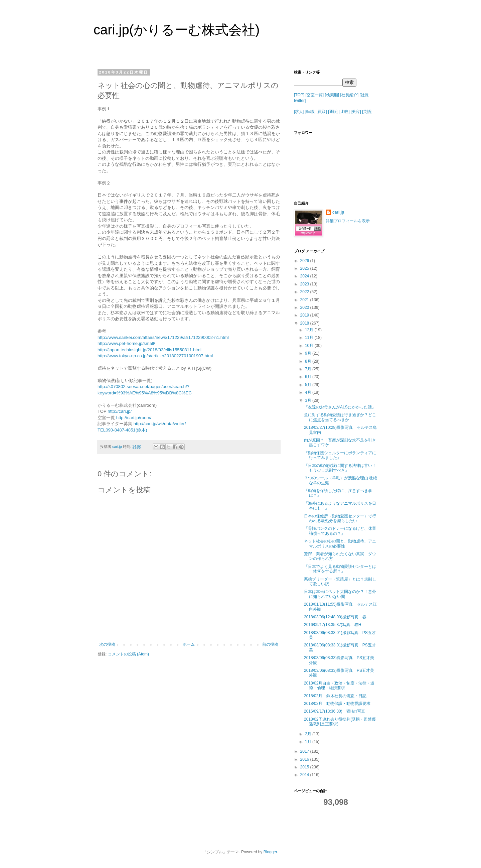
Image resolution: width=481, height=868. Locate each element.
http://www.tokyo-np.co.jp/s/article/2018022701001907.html (155, 356)
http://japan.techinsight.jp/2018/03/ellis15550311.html (149, 350)
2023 (305, 284)
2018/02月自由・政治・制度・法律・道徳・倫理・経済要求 (339, 686)
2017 (305, 751)
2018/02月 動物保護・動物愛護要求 (337, 704)
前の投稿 (270, 644)
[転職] (310, 112)
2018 (305, 323)
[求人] (299, 112)
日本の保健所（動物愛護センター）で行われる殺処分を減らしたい (340, 518)
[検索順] (332, 95)
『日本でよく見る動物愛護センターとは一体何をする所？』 (340, 569)
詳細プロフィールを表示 (348, 221)
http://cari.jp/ (120, 411)
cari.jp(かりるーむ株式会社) (177, 30)
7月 (309, 369)
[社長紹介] (350, 95)
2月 (309, 734)
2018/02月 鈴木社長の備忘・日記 (335, 696)
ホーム (189, 644)
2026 (305, 261)
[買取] (322, 112)
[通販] (333, 112)
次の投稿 (107, 644)
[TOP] (299, 95)
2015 (305, 767)
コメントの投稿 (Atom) (128, 654)
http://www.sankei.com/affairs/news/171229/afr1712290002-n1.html (163, 337)
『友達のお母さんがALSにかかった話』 (340, 407)
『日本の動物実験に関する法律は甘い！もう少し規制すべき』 (340, 468)
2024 (305, 276)
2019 (305, 315)
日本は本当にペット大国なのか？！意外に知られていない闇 (340, 594)
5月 (309, 385)
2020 (305, 307)
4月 (309, 392)
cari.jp (338, 212)
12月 (310, 330)
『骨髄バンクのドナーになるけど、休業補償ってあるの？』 (340, 531)
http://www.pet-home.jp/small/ (126, 343)
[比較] (345, 112)
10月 (310, 346)
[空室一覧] (314, 95)
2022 (305, 292)
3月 (309, 400)
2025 (305, 268)
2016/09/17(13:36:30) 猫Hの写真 (335, 711)
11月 (310, 338)
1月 (309, 742)
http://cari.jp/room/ (134, 418)
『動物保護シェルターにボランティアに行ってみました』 (340, 455)
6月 (309, 377)
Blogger (270, 852)
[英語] (367, 112)
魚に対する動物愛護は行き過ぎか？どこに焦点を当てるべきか (340, 417)
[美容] (356, 112)
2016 (305, 759)
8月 (309, 361)
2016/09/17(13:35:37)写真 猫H (333, 625)
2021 (305, 300)
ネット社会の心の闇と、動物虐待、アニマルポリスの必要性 (340, 543)
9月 (309, 353)
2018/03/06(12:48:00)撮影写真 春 (335, 617)
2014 (305, 775)
